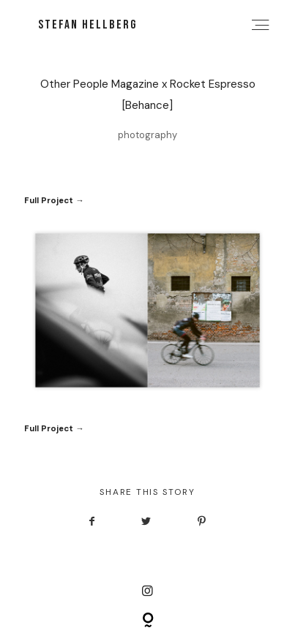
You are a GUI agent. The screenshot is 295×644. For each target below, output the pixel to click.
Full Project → (54, 201)
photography (147, 135)
